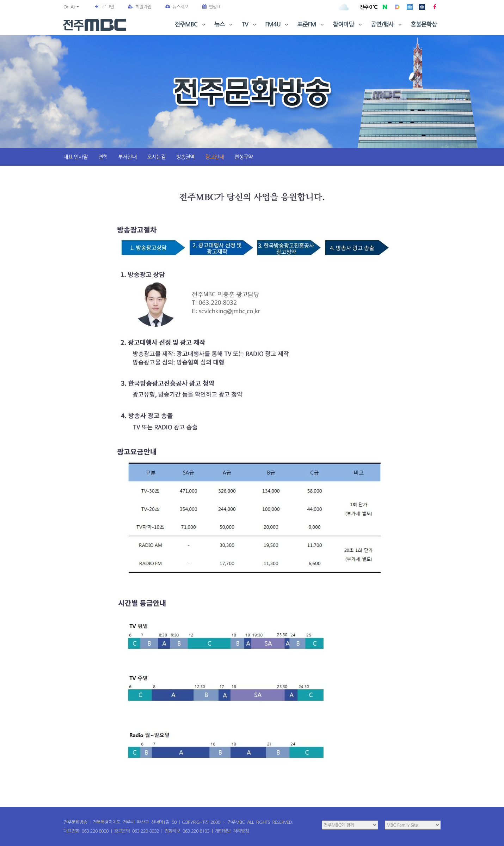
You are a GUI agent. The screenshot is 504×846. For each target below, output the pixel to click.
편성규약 (244, 157)
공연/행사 (387, 25)
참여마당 (348, 25)
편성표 (211, 7)
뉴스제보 (177, 7)
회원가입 (140, 7)
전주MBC (190, 25)
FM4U (277, 25)
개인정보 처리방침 (232, 831)
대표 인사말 (76, 157)
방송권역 (185, 157)
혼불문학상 (424, 25)
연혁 (103, 157)
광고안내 (214, 157)
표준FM (311, 25)
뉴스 (224, 25)
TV (250, 25)
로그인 (108, 7)
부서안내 (127, 157)
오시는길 (156, 157)
